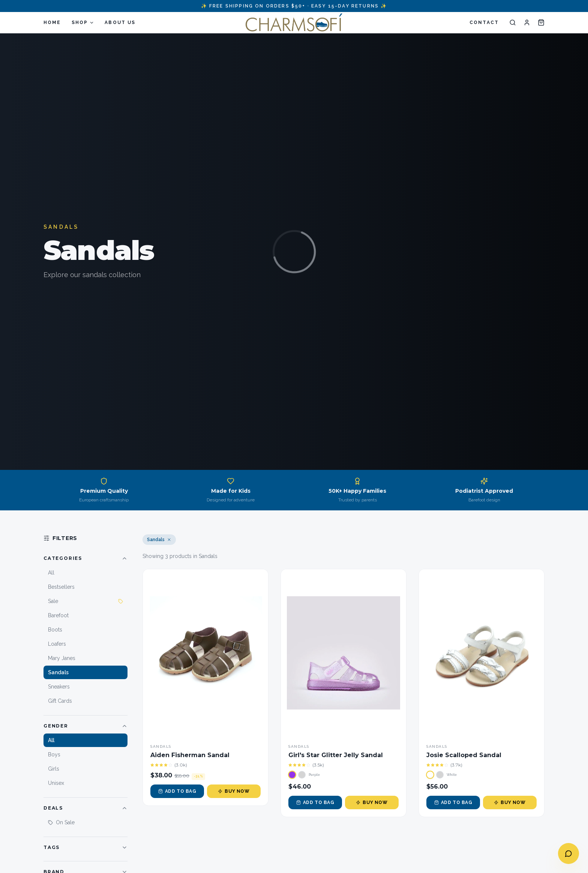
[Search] (513, 22)
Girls (54, 769)
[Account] (527, 22)
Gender (85, 726)
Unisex (56, 783)
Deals (85, 808)
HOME (52, 22)
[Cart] (541, 22)
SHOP (83, 22)
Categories (85, 558)
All (51, 740)
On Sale (61, 822)
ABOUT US (120, 22)
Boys (54, 754)
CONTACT (484, 22)
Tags (85, 847)
